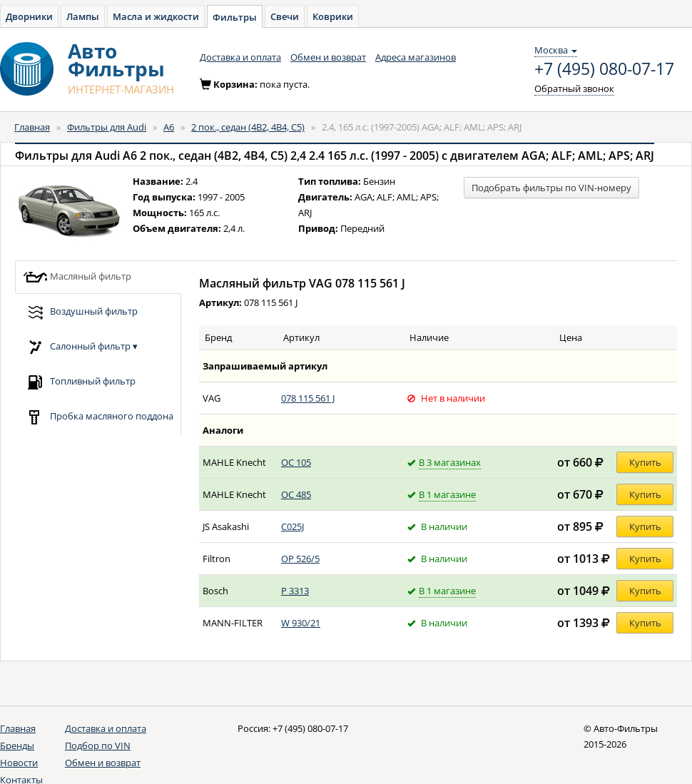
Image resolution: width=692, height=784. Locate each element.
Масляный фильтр (77, 277)
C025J (292, 526)
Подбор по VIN (98, 745)
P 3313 (295, 591)
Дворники (29, 16)
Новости (19, 763)
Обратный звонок (574, 88)
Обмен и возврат (328, 57)
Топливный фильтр (79, 382)
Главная (32, 127)
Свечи (285, 16)
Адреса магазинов (416, 57)
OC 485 (296, 494)
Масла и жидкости (156, 16)
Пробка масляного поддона (98, 417)
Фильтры (235, 17)
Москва (556, 50)
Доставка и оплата (240, 57)
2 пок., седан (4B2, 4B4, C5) (248, 127)
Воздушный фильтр (80, 312)
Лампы (83, 16)
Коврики (333, 16)
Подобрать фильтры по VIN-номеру (551, 188)
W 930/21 (301, 623)
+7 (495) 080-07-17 (604, 69)
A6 (169, 127)
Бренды (17, 745)
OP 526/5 (300, 559)
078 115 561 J (308, 398)
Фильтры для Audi (107, 127)
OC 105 (296, 462)
